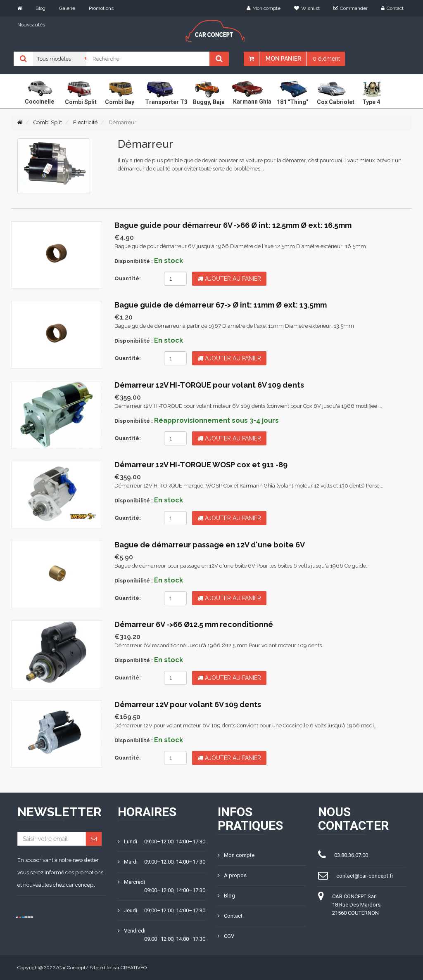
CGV (226, 936)
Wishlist (307, 8)
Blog (40, 8)
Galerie (67, 8)
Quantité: (128, 278)
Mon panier (283, 59)
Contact (392, 8)
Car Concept (72, 968)
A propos (232, 875)
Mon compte (264, 8)
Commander (351, 8)
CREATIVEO (134, 968)
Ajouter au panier (229, 279)
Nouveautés (31, 25)
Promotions (101, 8)
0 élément (326, 59)
